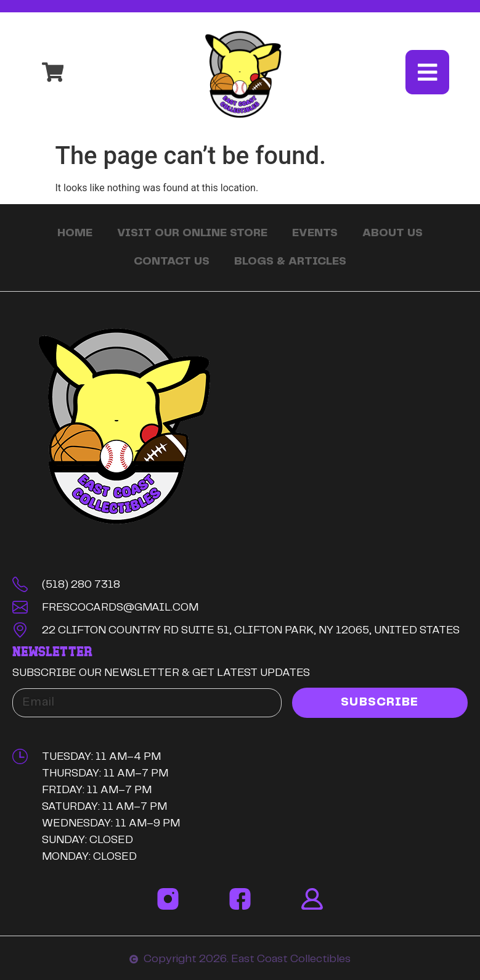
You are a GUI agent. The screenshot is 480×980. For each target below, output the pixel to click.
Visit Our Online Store (192, 234)
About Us (393, 234)
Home (75, 234)
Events (315, 234)
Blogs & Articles (290, 262)
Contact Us (172, 262)
